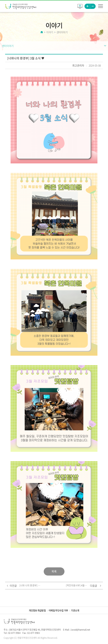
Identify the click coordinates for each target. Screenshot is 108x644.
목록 (54, 571)
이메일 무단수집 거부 (58, 610)
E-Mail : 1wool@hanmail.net (77, 630)
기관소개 (75, 610)
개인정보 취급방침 (37, 610)
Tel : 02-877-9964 (12, 633)
